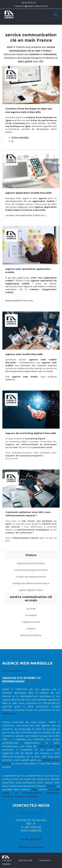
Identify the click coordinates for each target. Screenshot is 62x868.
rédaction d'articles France (31, 563)
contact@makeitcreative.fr (31, 6)
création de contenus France (31, 577)
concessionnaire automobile (41, 793)
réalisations (9, 713)
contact (7, 860)
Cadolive (31, 629)
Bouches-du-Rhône (31, 635)
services (51, 786)
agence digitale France (31, 590)
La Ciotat (31, 609)
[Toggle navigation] (56, 15)
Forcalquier (31, 615)
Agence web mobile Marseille (24, 354)
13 (16, 793)
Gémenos (8, 796)
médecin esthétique (27, 796)
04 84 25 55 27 (29, 3)
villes (34, 789)
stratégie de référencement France (31, 583)
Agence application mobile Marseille (29, 193)
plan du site (25, 860)
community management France (31, 570)
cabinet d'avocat (31, 622)
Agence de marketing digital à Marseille (31, 433)
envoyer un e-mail (31, 847)
